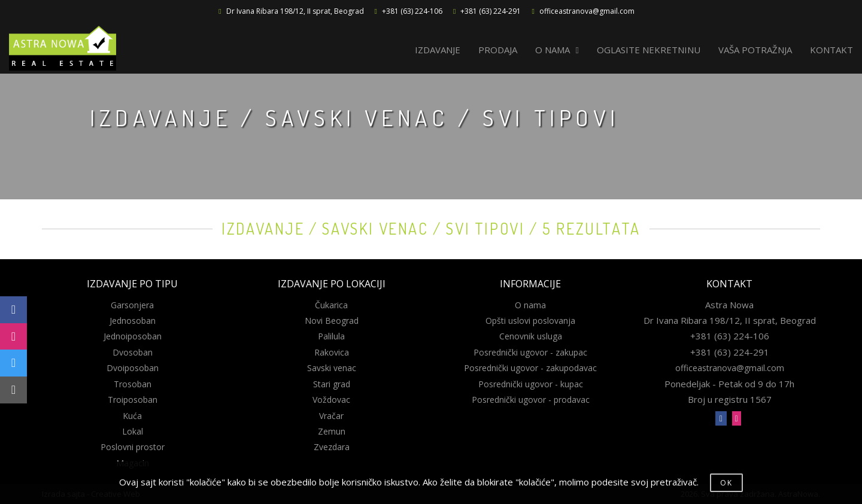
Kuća (132, 416)
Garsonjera (132, 305)
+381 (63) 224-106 (412, 11)
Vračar (331, 416)
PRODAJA (498, 50)
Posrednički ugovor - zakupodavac (530, 368)
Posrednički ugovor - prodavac (531, 400)
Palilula (331, 336)
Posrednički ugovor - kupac (531, 384)
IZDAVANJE (438, 50)
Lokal (133, 431)
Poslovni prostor (133, 447)
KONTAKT (831, 50)
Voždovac (331, 400)
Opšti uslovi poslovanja (530, 321)
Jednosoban (133, 321)
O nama (530, 305)
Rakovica (332, 352)
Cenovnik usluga (531, 336)
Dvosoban (133, 352)
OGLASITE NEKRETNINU (649, 50)
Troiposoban (133, 400)
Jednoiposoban (133, 336)
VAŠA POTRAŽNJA (755, 50)
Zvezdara (332, 447)
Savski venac (332, 368)
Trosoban (133, 384)
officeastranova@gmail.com (587, 11)
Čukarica (331, 305)
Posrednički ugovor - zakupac (530, 352)
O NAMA (557, 50)
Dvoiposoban (133, 368)
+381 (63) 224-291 (491, 11)
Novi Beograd (332, 321)
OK (726, 483)
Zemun (332, 431)
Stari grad (332, 384)
